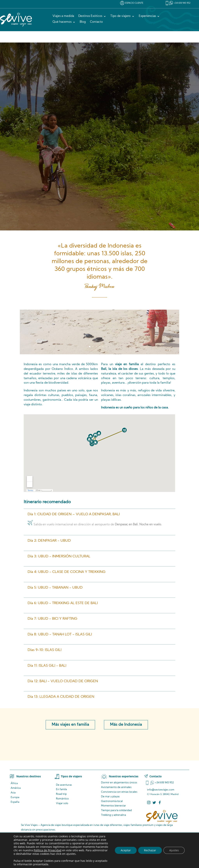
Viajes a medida (63, 16)
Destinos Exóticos (90, 16)
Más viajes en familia (70, 725)
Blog (83, 22)
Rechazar (150, 850)
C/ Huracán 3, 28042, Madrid (163, 794)
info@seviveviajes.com (161, 790)
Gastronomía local (112, 801)
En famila (61, 789)
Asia (13, 793)
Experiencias (147, 16)
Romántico (62, 799)
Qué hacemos (62, 22)
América (16, 788)
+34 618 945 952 (182, 3)
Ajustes (174, 850)
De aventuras (64, 785)
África (14, 783)
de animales (116, 787)
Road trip (61, 794)
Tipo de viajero (120, 16)
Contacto (96, 22)
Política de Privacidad (48, 850)
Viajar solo (62, 803)
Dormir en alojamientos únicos (119, 783)
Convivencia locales (119, 792)
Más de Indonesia (126, 725)
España (15, 802)
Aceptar (126, 850)
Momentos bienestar (113, 806)
